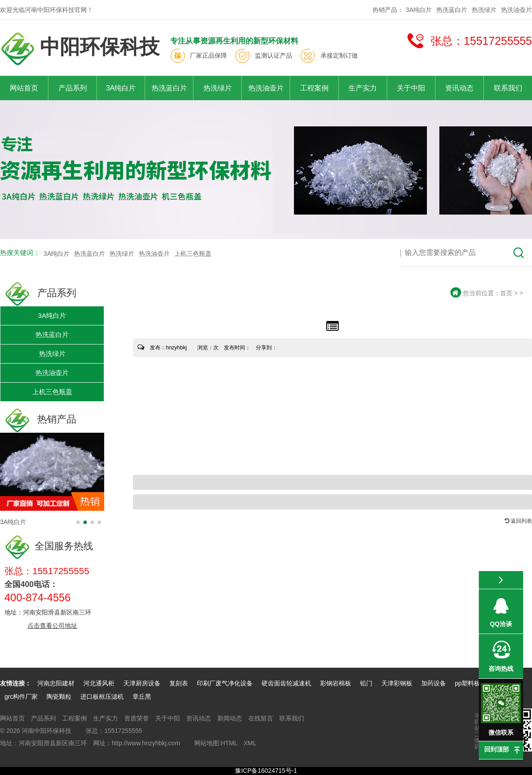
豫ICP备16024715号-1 (266, 771)
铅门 (366, 683)
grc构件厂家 (21, 697)
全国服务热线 (49, 546)
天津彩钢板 (397, 683)
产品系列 (73, 88)
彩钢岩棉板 (336, 683)
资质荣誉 (137, 718)
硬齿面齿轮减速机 (286, 683)
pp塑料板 (468, 683)
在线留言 (261, 718)
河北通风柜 (99, 683)
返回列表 (518, 521)
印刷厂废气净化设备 (225, 683)
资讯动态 (459, 88)
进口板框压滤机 (102, 697)
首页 (506, 293)
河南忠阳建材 (56, 683)
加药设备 (434, 683)
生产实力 (363, 88)
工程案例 (314, 88)
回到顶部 (497, 749)
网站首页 (24, 88)
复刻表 (179, 683)
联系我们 (508, 88)
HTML (229, 743)
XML (250, 743)
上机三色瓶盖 (193, 254)
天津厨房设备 (142, 683)
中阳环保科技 (80, 49)
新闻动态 (230, 718)
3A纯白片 (419, 10)
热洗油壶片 (516, 10)
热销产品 (40, 419)
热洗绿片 (484, 10)
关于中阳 (411, 88)
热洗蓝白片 (452, 10)
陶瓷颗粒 (59, 697)
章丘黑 (142, 697)
